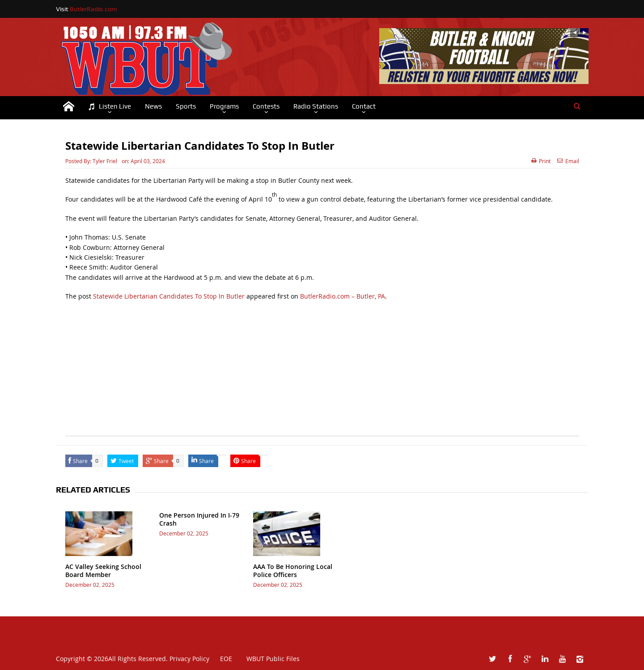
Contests (266, 106)
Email (568, 161)
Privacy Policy (189, 659)
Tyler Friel (105, 161)
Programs (224, 106)
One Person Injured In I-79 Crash (199, 519)
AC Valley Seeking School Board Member (103, 571)
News (153, 106)
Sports (186, 106)
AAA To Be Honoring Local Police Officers (293, 571)
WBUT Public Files (273, 659)
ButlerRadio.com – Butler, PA (343, 296)
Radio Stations (316, 106)
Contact (364, 106)
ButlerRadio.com (93, 9)
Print (541, 161)
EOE (222, 659)
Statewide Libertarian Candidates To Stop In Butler (169, 296)
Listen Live (110, 107)
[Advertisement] (322, 373)
